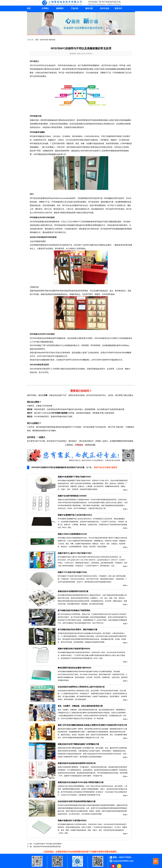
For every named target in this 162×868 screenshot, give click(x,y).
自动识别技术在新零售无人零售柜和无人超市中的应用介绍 (81, 687)
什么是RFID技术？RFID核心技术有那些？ (48, 844)
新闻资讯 (60, 8)
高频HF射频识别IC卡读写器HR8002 (72, 821)
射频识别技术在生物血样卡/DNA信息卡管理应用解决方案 (81, 782)
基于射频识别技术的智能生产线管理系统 (74, 610)
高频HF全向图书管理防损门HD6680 (72, 496)
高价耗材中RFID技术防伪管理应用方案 (47, 847)
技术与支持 (105, 8)
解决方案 (89, 8)
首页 (29, 8)
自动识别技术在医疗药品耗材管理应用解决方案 (77, 801)
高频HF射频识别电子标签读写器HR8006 (74, 649)
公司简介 (45, 8)
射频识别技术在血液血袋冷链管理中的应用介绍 (77, 763)
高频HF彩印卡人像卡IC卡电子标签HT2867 (75, 553)
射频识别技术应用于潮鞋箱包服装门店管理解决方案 (78, 744)
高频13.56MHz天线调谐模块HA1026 (72, 534)
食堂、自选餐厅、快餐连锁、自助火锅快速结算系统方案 (80, 706)
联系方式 (118, 8)
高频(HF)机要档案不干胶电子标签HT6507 (74, 477)
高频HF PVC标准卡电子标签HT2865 (72, 572)
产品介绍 (74, 8)
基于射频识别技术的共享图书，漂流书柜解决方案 (78, 630)
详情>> (125, 489)
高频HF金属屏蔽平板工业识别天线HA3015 (75, 515)
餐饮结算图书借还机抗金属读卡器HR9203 (75, 668)
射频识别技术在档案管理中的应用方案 (73, 591)
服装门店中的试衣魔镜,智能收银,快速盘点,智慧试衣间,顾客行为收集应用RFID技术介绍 (92, 725)
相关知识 (52, 40)
